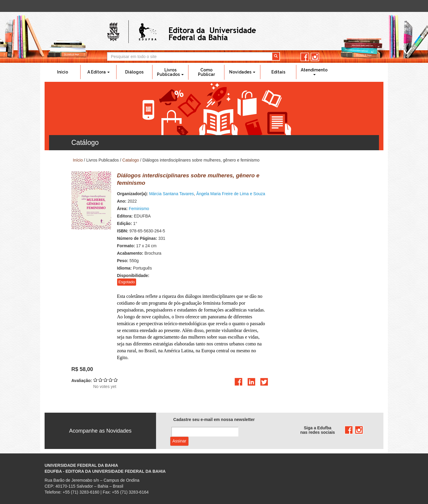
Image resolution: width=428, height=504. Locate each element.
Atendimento (314, 71)
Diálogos (134, 72)
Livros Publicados (170, 72)
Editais (278, 72)
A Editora (99, 72)
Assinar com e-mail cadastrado (179, 441)
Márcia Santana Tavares (172, 194)
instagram (315, 57)
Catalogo (131, 160)
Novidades (242, 72)
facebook (305, 57)
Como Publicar (206, 72)
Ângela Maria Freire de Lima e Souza (231, 194)
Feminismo (139, 209)
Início (63, 72)
